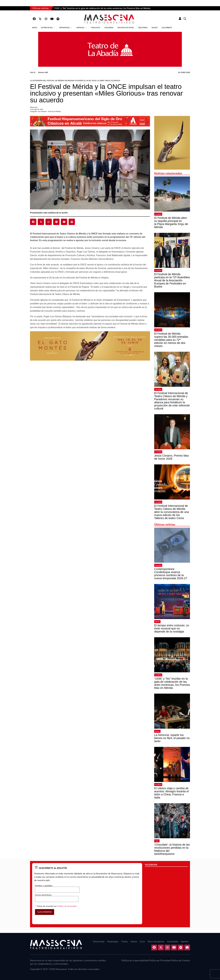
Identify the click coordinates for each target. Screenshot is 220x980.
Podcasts (96, 28)
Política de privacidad (67, 906)
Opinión (157, 622)
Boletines (143, 28)
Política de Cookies (180, 961)
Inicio (35, 28)
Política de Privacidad (160, 961)
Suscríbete (167, 28)
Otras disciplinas (156, 942)
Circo (142, 942)
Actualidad (158, 214)
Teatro (157, 841)
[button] (185, 19)
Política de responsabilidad (135, 961)
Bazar (155, 28)
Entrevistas (48, 28)
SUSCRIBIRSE (45, 912)
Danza (134, 942)
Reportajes (66, 28)
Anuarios (109, 28)
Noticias (82, 28)
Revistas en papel (126, 28)
